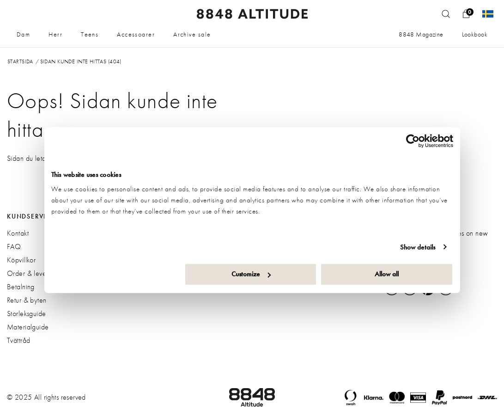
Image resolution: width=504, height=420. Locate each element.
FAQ (14, 247)
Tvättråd (18, 340)
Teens (90, 34)
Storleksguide (26, 313)
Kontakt (18, 233)
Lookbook (475, 34)
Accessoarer (136, 34)
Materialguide (28, 327)
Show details (418, 247)
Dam (23, 34)
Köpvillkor (21, 260)
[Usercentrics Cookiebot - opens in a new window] (413, 141)
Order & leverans (33, 273)
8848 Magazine (421, 34)
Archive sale (192, 34)
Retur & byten (27, 300)
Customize (251, 274)
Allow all (387, 274)
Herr (55, 34)
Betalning (21, 287)
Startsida (20, 61)
